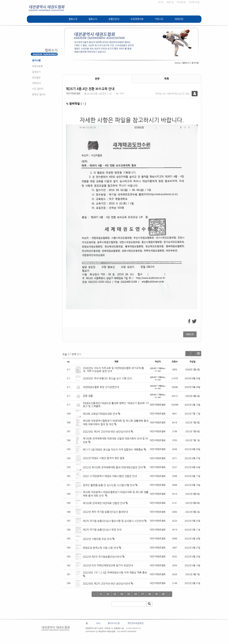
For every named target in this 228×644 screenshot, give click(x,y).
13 (115, 594)
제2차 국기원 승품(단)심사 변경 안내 (102, 530)
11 (101, 594)
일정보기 (36, 72)
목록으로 (190, 334)
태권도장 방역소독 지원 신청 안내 (100, 548)
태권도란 (179, 19)
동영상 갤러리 (39, 94)
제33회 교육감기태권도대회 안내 (100, 414)
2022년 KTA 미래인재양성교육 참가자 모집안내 (108, 565)
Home (177, 63)
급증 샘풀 (88, 396)
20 (163, 594)
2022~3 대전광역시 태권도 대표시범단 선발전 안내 (110, 476)
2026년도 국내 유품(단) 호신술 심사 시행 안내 (107, 378)
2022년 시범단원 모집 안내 (97, 539)
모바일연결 (181, 2)
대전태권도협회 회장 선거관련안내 (101, 387)
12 (108, 594)
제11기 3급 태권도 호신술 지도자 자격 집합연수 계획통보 (113, 450)
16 (135, 594)
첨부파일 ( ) (76, 104)
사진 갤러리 (38, 89)
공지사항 (36, 60)
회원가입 (170, 2)
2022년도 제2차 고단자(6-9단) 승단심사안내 (106, 583)
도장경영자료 (137, 19)
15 (128, 594)
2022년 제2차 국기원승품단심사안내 (102, 557)
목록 (167, 79)
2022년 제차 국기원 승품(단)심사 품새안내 (105, 512)
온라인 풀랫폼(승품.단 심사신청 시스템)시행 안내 (109, 485)
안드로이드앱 (194, 2)
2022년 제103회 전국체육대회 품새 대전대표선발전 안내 (113, 467)
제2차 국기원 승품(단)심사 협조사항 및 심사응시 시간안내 (113, 521)
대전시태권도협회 (73, 94)
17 (142, 594)
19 (156, 594)
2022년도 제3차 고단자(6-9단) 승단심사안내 (106, 432)
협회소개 (73, 19)
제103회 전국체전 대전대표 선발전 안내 (104, 503)
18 (149, 594)
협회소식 (93, 19)
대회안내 (36, 83)
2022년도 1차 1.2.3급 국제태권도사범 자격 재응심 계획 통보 (115, 572)
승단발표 (36, 77)
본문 (97, 79)
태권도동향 (37, 66)
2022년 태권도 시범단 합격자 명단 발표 (104, 458)
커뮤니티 (159, 19)
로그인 (161, 2)
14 (121, 594)
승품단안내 (114, 19)
